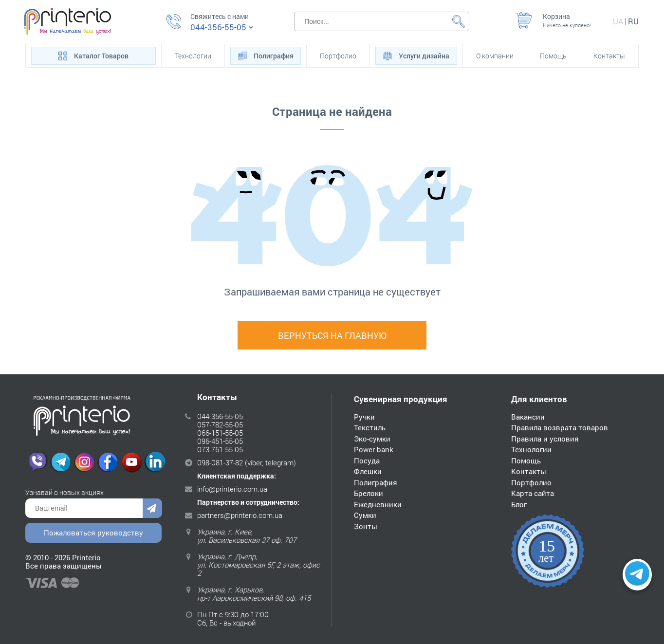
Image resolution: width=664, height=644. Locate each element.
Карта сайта (533, 493)
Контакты (609, 56)
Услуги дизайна (416, 55)
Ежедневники (378, 504)
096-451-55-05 (220, 441)
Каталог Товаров (93, 55)
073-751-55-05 (220, 449)
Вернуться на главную (332, 335)
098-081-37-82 (220, 462)
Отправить (152, 508)
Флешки (368, 471)
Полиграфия (266, 55)
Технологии (193, 56)
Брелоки (369, 493)
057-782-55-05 (220, 424)
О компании (495, 56)
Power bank (374, 449)
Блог (519, 504)
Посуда (367, 460)
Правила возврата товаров (560, 427)
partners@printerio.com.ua (240, 515)
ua (618, 21)
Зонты (366, 526)
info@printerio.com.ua (232, 489)
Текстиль (370, 427)
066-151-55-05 (220, 433)
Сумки (365, 515)
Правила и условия (545, 439)
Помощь (553, 56)
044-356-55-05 (218, 27)
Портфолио (338, 56)
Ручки (364, 417)
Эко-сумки (372, 439)
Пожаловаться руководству (93, 533)
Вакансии (528, 417)
